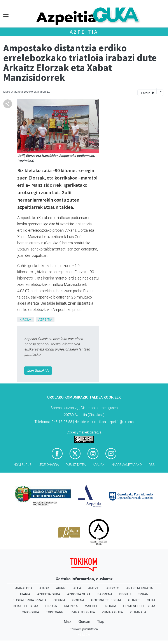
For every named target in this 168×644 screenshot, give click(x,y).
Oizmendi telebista (139, 606)
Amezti (94, 588)
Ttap (101, 622)
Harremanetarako (127, 465)
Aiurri (61, 588)
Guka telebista (25, 606)
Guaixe (134, 600)
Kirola (25, 319)
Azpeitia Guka (49, 594)
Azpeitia (84, 32)
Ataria (25, 594)
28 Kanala (138, 612)
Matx (68, 622)
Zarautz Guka (83, 612)
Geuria (59, 600)
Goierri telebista (106, 600)
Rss (152, 465)
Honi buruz (23, 465)
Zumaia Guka (112, 612)
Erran (143, 594)
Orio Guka (30, 612)
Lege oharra (49, 465)
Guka (151, 600)
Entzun (148, 93)
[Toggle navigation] (6, 15)
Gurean (84, 622)
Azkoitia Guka (79, 594)
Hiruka (51, 606)
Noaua (111, 606)
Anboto (113, 588)
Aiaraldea (24, 588)
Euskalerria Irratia (29, 600)
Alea (77, 588)
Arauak (99, 465)
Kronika (71, 606)
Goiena (78, 600)
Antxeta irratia (139, 588)
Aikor (44, 588)
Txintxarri (55, 612)
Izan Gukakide (38, 370)
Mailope (91, 606)
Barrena (105, 594)
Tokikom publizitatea (84, 629)
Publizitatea (76, 465)
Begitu (125, 594)
